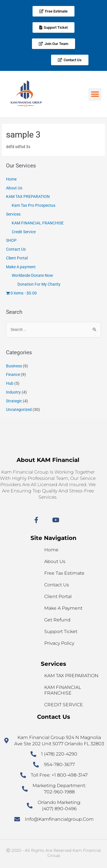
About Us (14, 188)
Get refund (57, 620)
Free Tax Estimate (64, 573)
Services (13, 214)
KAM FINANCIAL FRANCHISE (38, 223)
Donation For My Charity (39, 284)
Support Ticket (61, 631)
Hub (10, 383)
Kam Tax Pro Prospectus (34, 205)
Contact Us (16, 249)
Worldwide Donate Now (32, 275)
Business (14, 366)
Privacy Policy (59, 643)
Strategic (14, 401)
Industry (13, 392)
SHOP (11, 240)
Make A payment (21, 267)
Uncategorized (19, 410)
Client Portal (17, 258)
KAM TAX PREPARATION (28, 196)
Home (11, 179)
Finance (13, 374)
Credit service (64, 705)
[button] (95, 94)
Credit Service (24, 232)
